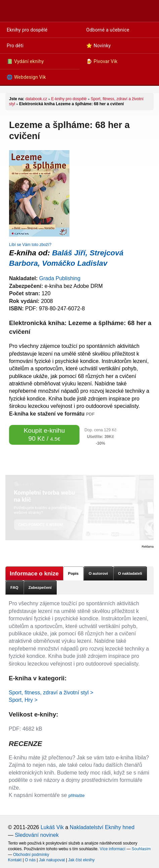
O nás (30, 860)
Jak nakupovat (52, 860)
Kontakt (15, 860)
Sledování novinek (37, 835)
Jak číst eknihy (81, 860)
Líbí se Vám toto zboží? (30, 245)
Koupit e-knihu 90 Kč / (44, 435)
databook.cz (36, 99)
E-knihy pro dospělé (69, 99)
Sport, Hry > (23, 700)
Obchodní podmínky (31, 855)
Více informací (113, 849)
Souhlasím (141, 849)
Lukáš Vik (52, 827)
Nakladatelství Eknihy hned (102, 827)
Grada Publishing (60, 278)
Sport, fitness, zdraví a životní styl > (51, 693)
